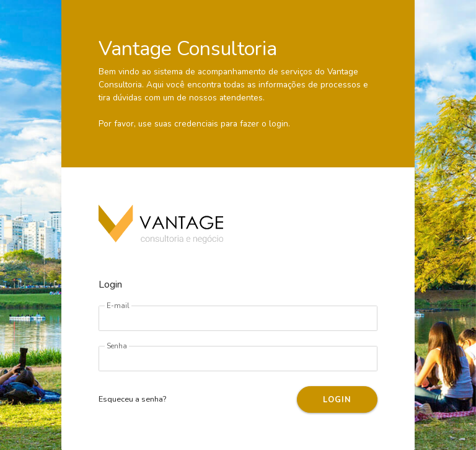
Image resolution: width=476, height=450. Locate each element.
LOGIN (337, 400)
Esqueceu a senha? (132, 399)
